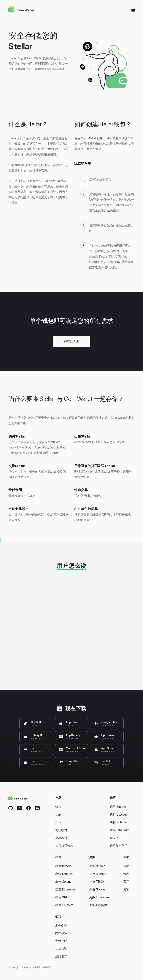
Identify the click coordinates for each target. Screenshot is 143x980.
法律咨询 (61, 949)
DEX (58, 822)
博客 (126, 889)
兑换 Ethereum (99, 897)
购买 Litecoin (118, 814)
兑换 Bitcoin (97, 866)
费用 (126, 882)
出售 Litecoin (64, 874)
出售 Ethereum (65, 889)
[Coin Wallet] (21, 9)
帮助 (126, 866)
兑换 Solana (97, 889)
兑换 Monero (98, 874)
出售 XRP (62, 897)
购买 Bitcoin (118, 807)
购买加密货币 (119, 846)
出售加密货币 (64, 905)
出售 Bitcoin (63, 866)
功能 (58, 814)
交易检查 (61, 838)
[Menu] (133, 10)
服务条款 (61, 925)
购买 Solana (118, 822)
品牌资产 (61, 956)
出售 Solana (63, 882)
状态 (126, 874)
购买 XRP (116, 838)
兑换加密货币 (98, 905)
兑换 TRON (97, 882)
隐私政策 (61, 933)
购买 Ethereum (119, 830)
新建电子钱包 (71, 341)
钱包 (58, 807)
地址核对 (61, 830)
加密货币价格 (64, 846)
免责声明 (61, 941)
